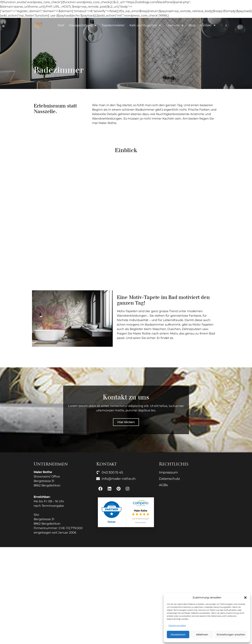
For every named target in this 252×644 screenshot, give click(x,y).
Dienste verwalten (177, 625)
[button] (245, 598)
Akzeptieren (178, 634)
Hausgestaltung (83, 25)
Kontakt (208, 25)
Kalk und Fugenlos (145, 25)
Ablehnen (202, 634)
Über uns (175, 25)
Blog (192, 25)
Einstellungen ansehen (231, 634)
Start (61, 25)
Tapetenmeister (113, 25)
